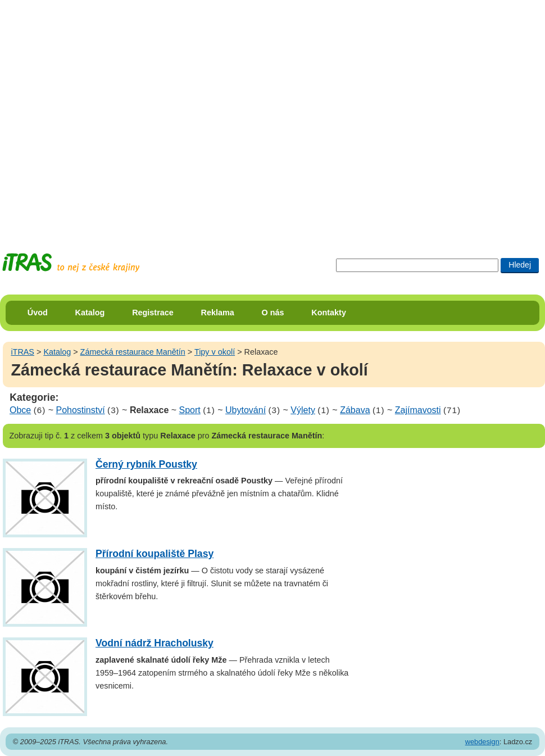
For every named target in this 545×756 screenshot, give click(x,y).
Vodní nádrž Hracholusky (155, 643)
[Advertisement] (116, 116)
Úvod (38, 313)
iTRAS (22, 352)
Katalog (90, 313)
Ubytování (246, 410)
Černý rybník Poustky (146, 464)
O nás (273, 313)
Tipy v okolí (215, 352)
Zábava (355, 410)
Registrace (153, 313)
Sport (190, 410)
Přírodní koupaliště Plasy (155, 554)
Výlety (303, 410)
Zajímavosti (418, 410)
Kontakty (329, 313)
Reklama (218, 313)
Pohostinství (81, 410)
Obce (20, 410)
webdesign (482, 742)
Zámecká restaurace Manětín (133, 352)
